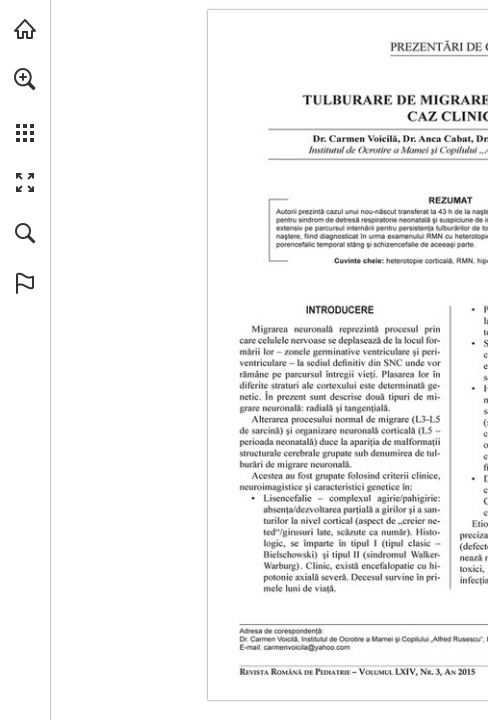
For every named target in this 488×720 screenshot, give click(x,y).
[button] (25, 79)
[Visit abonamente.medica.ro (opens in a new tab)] (25, 29)
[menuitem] (25, 105)
